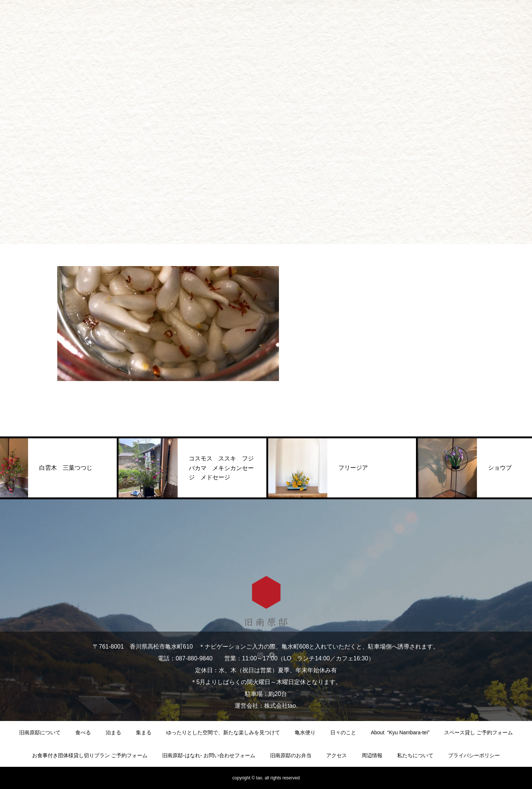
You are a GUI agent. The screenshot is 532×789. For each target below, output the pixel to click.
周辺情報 (372, 755)
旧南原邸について (40, 732)
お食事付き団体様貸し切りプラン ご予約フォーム (90, 755)
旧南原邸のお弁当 (291, 755)
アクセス (337, 755)
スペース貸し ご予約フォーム (478, 732)
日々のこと (343, 732)
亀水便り (305, 732)
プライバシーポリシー (474, 755)
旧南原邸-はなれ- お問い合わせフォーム (209, 755)
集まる (144, 732)
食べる (83, 732)
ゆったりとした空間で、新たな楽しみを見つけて (223, 732)
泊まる (113, 732)
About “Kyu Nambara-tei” (400, 732)
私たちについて (415, 755)
